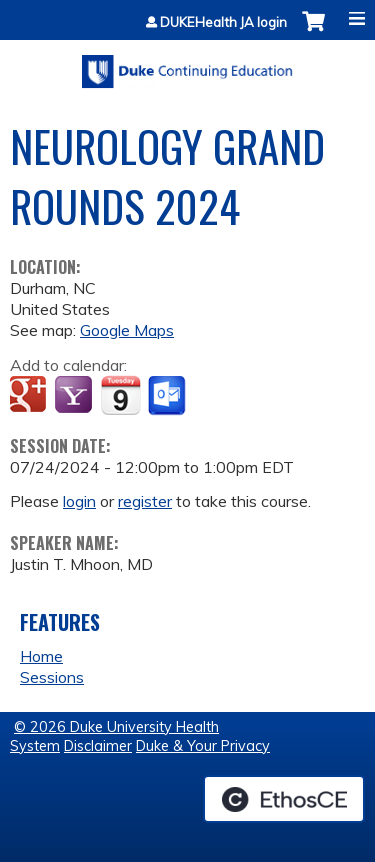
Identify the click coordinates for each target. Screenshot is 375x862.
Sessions (52, 677)
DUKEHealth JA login (223, 22)
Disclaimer (98, 746)
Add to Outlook (168, 396)
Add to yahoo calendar (75, 396)
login (79, 501)
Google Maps (127, 330)
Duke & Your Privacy (203, 746)
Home (41, 656)
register (145, 501)
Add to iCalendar (120, 395)
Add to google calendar (30, 396)
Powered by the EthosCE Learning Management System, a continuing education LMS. (284, 799)
